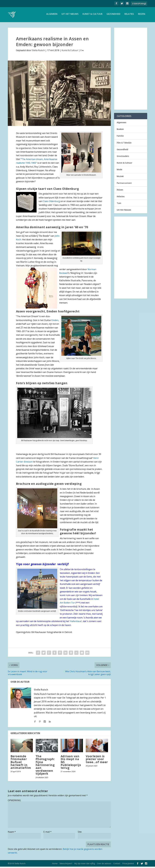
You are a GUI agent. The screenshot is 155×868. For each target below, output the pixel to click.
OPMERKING (14, 802)
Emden (55, 322)
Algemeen (52, 16)
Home (55, 865)
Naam (12, 833)
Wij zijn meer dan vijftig (85, 865)
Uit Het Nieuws (70, 16)
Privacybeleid (128, 865)
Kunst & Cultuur (92, 16)
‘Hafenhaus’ (76, 623)
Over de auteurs (104, 865)
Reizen (142, 16)
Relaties (129, 16)
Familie (120, 137)
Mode (119, 171)
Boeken (120, 130)
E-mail (47, 833)
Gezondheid (113, 16)
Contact (117, 865)
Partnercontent (124, 184)
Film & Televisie (124, 144)
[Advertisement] (131, 70)
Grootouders (123, 157)
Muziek (120, 178)
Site (80, 833)
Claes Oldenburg (51, 203)
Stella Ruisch (38, 52)
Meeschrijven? (66, 865)
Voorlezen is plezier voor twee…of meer (97, 760)
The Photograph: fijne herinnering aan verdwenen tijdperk (45, 766)
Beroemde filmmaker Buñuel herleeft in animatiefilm (21, 763)
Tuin (119, 204)
